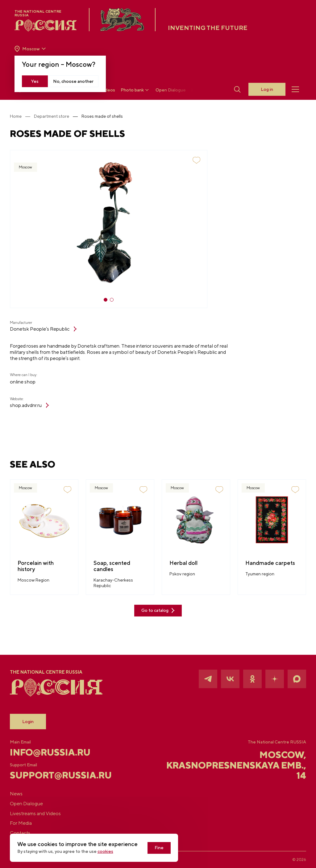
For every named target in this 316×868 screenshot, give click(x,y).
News (21, 793)
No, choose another (74, 81)
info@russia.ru (56, 752)
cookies (110, 852)
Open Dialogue (171, 90)
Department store (56, 116)
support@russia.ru (62, 775)
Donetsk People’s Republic (48, 329)
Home (21, 116)
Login (33, 721)
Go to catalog (158, 611)
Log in (267, 90)
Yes (35, 81)
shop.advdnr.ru (34, 406)
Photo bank (136, 90)
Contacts (25, 833)
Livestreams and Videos (40, 813)
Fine (164, 848)
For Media (26, 823)
